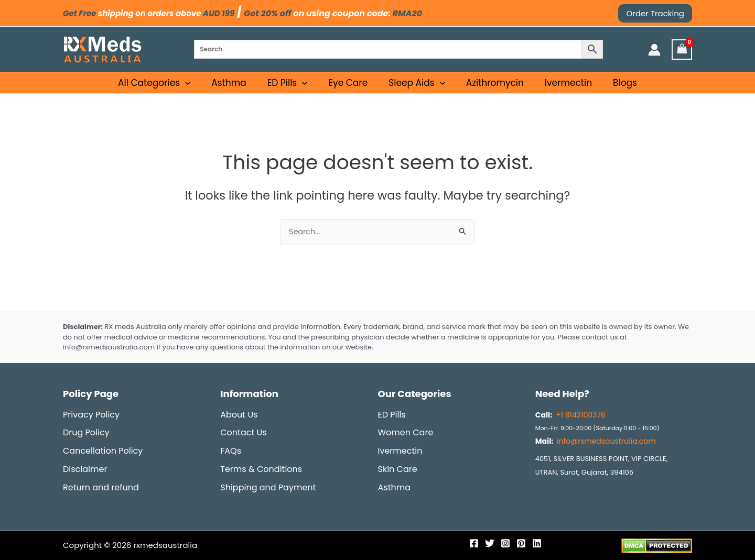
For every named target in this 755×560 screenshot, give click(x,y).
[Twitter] (490, 543)
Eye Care (351, 88)
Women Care (406, 432)
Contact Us (243, 432)
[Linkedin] (537, 543)
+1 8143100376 (580, 415)
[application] (196, 88)
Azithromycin (492, 88)
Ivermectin (562, 88)
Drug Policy (86, 432)
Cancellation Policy (103, 451)
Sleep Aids (417, 88)
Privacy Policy (91, 415)
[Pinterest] (521, 543)
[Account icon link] (654, 50)
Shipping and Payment (268, 487)
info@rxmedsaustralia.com (606, 441)
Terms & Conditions (261, 469)
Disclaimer (85, 469)
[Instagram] (505, 543)
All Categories (165, 88)
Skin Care (398, 469)
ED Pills (294, 88)
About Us (239, 415)
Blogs (616, 88)
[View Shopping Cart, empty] (682, 50)
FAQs (231, 451)
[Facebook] (474, 543)
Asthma (238, 88)
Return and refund (101, 487)
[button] (655, 13)
